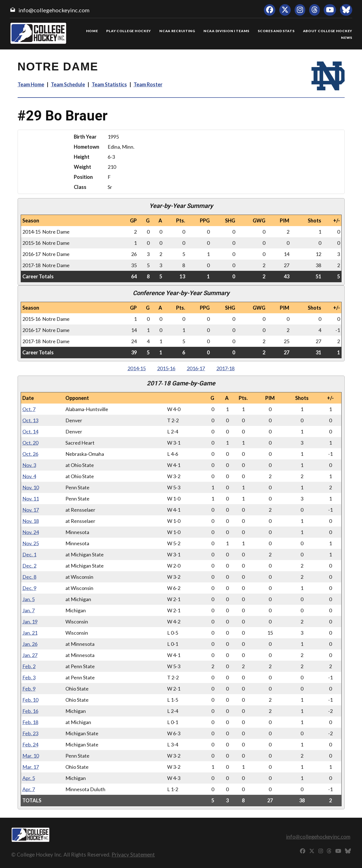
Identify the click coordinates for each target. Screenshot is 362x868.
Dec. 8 (29, 577)
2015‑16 (166, 368)
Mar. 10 (31, 756)
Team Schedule (68, 84)
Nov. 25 (31, 543)
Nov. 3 (29, 465)
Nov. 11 (31, 499)
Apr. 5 (29, 778)
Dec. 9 (29, 588)
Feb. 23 (30, 733)
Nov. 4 (29, 476)
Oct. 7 (29, 409)
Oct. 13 (30, 420)
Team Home (31, 84)
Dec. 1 (29, 554)
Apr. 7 (29, 789)
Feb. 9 (29, 689)
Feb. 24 (30, 744)
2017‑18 (226, 368)
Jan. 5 (29, 599)
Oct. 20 (30, 443)
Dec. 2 (29, 566)
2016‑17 (196, 368)
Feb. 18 (30, 722)
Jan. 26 (30, 644)
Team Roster (148, 84)
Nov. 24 (31, 532)
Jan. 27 (30, 655)
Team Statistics (109, 84)
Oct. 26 (30, 454)
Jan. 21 (30, 633)
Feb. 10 (30, 700)
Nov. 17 (31, 510)
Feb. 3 (29, 677)
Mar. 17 (31, 767)
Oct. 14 (30, 431)
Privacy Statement (133, 854)
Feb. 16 (30, 711)
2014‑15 (137, 368)
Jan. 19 (30, 622)
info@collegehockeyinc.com (54, 10)
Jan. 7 (29, 610)
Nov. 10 (31, 487)
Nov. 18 (31, 521)
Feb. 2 (29, 666)
